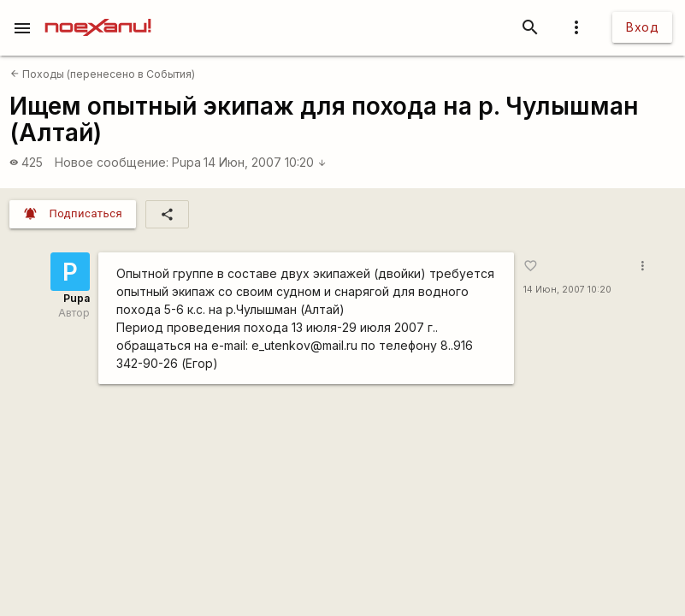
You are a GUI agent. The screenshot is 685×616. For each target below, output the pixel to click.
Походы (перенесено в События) (103, 74)
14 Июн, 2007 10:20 (265, 162)
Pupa (186, 162)
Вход (642, 27)
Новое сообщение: (112, 162)
